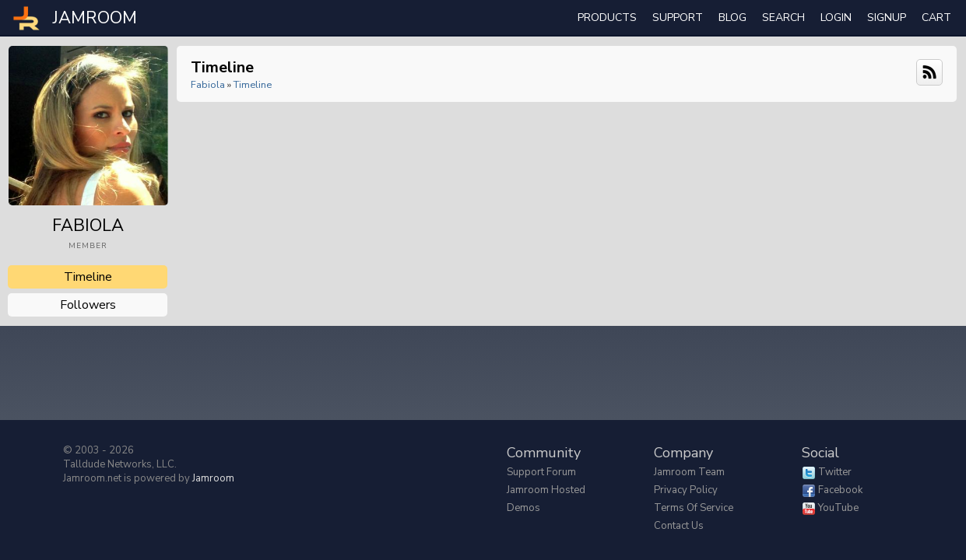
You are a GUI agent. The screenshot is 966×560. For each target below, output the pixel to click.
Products (607, 17)
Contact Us (679, 526)
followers (88, 305)
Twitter (835, 472)
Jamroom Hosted (546, 490)
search (783, 17)
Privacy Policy (686, 490)
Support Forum (541, 472)
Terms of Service (694, 508)
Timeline (88, 277)
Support (678, 17)
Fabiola (208, 84)
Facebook (840, 490)
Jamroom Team (689, 472)
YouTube (838, 508)
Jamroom (213, 478)
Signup (887, 17)
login (836, 17)
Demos (523, 508)
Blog (732, 17)
